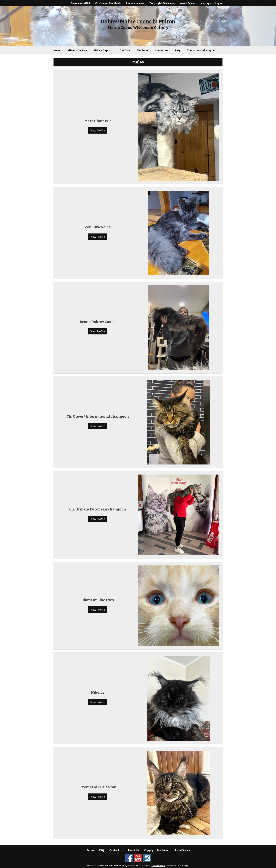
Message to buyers (212, 3)
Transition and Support (201, 50)
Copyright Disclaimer (162, 3)
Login (187, 865)
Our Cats (125, 50)
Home (57, 50)
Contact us (161, 50)
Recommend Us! (80, 3)
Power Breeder (159, 865)
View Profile (98, 130)
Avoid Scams (188, 3)
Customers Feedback (108, 3)
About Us (133, 850)
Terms (90, 850)
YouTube (142, 50)
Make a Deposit (103, 50)
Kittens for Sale (77, 50)
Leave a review (135, 3)
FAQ (178, 50)
